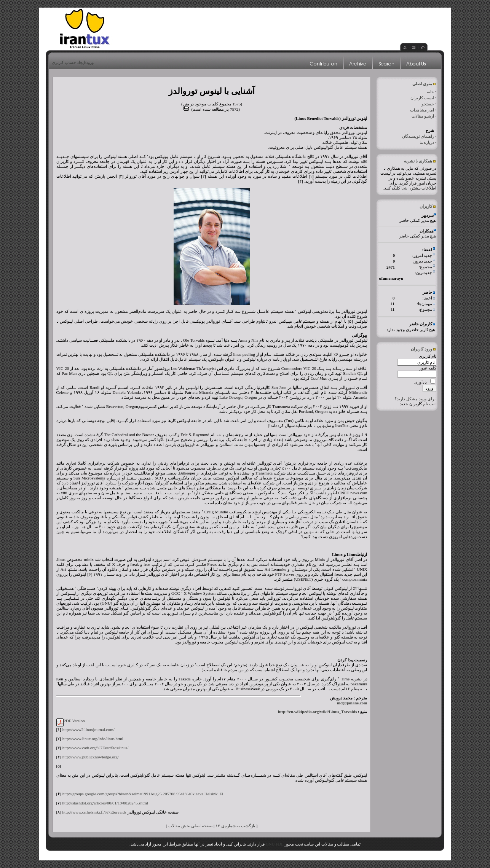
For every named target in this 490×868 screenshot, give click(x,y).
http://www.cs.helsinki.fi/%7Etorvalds (94, 812)
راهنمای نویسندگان (418, 136)
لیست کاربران (422, 98)
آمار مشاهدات (422, 110)
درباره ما (427, 142)
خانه (430, 92)
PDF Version (74, 721)
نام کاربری (428, 356)
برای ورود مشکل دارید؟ (415, 399)
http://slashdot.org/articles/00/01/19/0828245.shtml (105, 803)
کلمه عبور (428, 368)
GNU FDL (275, 844)
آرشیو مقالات (423, 116)
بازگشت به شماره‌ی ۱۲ (235, 826)
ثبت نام (429, 404)
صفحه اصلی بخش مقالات (190, 826)
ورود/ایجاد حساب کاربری (73, 62)
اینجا (405, 188)
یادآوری (421, 382)
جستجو (428, 104)
